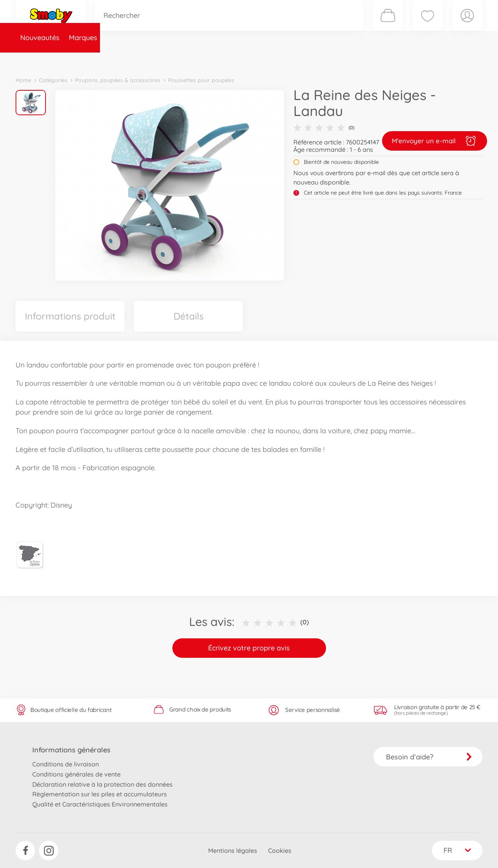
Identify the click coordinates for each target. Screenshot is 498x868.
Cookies (280, 850)
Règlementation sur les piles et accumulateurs (100, 794)
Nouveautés (40, 60)
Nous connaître (354, 60)
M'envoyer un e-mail (435, 141)
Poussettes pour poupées (201, 80)
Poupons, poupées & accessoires (118, 80)
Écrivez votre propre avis (249, 648)
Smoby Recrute (436, 60)
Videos (236, 60)
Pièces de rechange (183, 60)
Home (23, 80)
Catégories (124, 60)
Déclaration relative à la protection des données (103, 784)
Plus (395, 60)
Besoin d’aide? (429, 757)
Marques (83, 60)
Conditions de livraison (66, 764)
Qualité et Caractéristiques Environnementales (100, 804)
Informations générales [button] (71, 750)
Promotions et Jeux (288, 60)
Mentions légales (233, 850)
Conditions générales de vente (76, 774)
